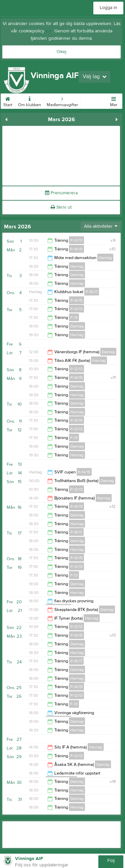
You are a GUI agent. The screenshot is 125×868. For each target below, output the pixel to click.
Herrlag (77, 266)
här (49, 31)
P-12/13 (76, 240)
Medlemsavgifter (62, 100)
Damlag (105, 258)
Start (8, 100)
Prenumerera (61, 193)
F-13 (74, 317)
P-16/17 (92, 292)
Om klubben (29, 100)
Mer (114, 100)
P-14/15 (76, 249)
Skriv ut (61, 207)
